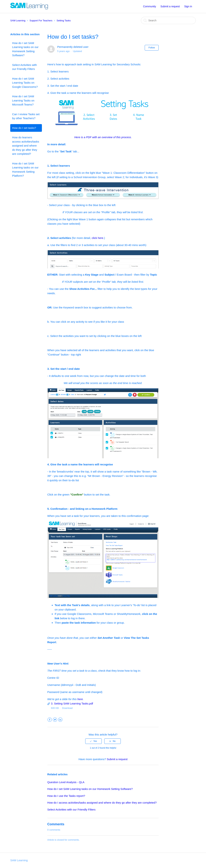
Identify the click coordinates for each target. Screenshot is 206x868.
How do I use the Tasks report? (66, 796)
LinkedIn (60, 720)
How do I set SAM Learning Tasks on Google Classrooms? (25, 83)
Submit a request (170, 6)
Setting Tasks (64, 21)
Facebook (50, 720)
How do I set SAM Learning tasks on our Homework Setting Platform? (25, 170)
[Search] (168, 20)
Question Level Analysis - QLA (66, 782)
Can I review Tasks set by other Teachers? (26, 116)
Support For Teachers (41, 21)
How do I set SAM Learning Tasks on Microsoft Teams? (23, 100)
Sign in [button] (188, 6)
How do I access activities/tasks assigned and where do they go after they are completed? (102, 803)
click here (97, 238)
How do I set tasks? (24, 128)
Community (150, 6)
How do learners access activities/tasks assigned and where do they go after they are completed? (26, 146)
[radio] (93, 741)
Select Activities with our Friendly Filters (24, 67)
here (80, 699)
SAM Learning (18, 21)
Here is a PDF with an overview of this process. (103, 137)
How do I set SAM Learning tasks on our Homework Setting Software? (25, 49)
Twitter (55, 720)
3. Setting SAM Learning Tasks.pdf (72, 703)
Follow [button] (152, 48)
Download (67, 708)
